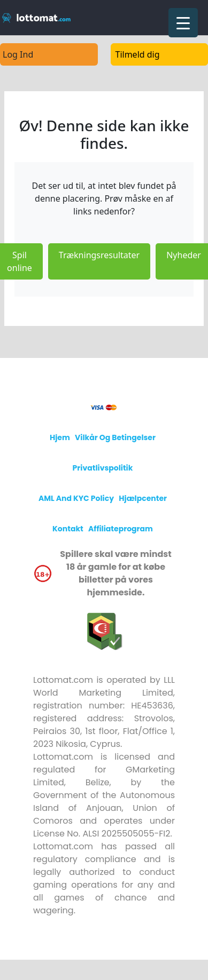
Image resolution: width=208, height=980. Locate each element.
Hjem (60, 437)
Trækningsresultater (99, 255)
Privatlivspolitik (103, 468)
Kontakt (68, 529)
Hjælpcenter (143, 498)
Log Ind (18, 54)
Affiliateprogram (121, 529)
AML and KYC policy (76, 498)
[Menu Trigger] (183, 23)
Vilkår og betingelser (115, 437)
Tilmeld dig (138, 54)
